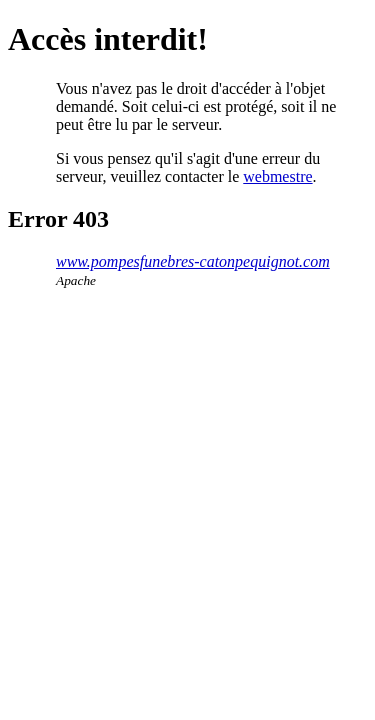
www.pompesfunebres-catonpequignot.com (193, 261)
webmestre (277, 176)
